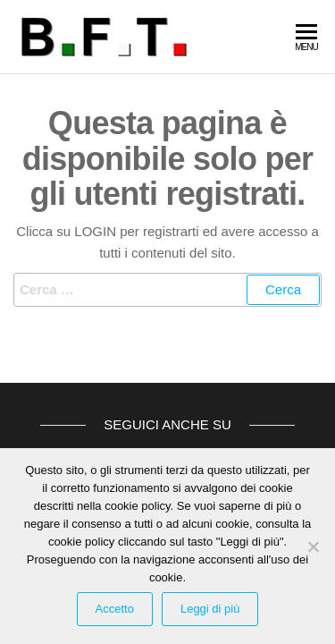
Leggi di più (210, 609)
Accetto (115, 609)
